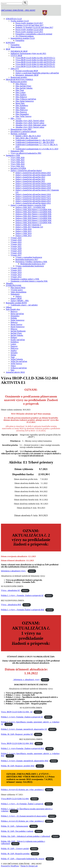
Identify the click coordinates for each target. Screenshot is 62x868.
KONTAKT (10, 43)
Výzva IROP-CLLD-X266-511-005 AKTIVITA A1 (35, 66)
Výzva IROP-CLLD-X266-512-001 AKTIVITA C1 (35, 58)
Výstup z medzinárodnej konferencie (30, 266)
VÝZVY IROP (16, 56)
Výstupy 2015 (16, 270)
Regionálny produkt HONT (16, 303)
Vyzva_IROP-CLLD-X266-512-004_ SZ (17, 712)
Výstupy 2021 (16, 246)
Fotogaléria (20, 40)
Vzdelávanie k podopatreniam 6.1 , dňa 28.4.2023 (35, 142)
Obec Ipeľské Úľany (23, 86)
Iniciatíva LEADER (18, 168)
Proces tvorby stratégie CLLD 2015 (29, 32)
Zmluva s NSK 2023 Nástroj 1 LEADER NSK (33, 212)
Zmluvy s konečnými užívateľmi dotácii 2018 (33, 188)
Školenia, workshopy (19, 134)
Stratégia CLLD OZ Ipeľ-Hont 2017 (29, 25)
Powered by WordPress (10, 866)
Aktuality (9, 283)
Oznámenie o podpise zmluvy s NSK (25, 279)
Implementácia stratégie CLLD (23, 38)
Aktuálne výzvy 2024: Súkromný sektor (31, 125)
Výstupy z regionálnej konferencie (29, 257)
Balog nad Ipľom (17, 314)
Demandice (15, 316)
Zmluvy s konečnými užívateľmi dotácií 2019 (33, 186)
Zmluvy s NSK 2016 (23, 229)
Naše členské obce (13, 309)
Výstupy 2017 (16, 255)
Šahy (13, 370)
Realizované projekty (19, 77)
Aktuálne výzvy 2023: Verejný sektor (30, 127)
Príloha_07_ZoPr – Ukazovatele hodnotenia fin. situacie (23, 859)
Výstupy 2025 (16, 238)
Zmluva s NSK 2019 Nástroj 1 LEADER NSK (33, 220)
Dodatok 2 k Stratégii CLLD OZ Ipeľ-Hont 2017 (34, 27)
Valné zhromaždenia (18, 292)
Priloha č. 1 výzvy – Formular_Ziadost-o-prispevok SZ (22, 595)
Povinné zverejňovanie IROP (27, 71)
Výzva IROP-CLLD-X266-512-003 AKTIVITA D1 (35, 62)
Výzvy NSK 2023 (18, 162)
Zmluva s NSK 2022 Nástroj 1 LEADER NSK (33, 214)
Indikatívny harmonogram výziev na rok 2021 (28, 53)
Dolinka (14, 318)
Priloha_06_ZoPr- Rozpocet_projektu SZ (17, 734)
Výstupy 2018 (16, 253)
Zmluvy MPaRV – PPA (20, 301)
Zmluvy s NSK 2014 (23, 233)
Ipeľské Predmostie (18, 331)
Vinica (13, 366)
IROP (8, 49)
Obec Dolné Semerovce (25, 101)
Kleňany (14, 338)
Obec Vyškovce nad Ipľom (26, 99)
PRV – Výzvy (16, 118)
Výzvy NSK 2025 (18, 160)
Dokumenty (15, 294)
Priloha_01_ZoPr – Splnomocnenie (15, 826)
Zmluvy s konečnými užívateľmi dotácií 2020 (33, 184)
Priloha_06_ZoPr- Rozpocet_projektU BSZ (18, 766)
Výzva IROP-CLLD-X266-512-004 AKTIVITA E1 (35, 64)
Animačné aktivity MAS (15, 372)
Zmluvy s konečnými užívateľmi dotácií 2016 (33, 194)
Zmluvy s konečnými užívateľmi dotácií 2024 (33, 175)
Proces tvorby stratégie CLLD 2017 (29, 23)
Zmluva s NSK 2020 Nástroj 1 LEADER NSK (33, 218)
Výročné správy (17, 290)
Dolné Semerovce (17, 320)
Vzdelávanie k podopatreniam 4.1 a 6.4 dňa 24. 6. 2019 (37, 149)
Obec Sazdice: (21, 95)
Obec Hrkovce (21, 84)
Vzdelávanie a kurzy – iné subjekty (24, 305)
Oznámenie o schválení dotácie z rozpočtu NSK (29, 281)
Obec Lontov (21, 92)
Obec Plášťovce (22, 110)
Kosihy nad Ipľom (18, 340)
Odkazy (9, 307)
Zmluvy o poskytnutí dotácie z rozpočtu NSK (28, 205)
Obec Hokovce (21, 97)
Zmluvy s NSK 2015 (23, 231)
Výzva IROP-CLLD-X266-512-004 (15, 799)
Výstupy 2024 (16, 240)
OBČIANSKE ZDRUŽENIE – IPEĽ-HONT (18, 10)
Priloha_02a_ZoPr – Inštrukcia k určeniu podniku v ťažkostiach (26, 836)
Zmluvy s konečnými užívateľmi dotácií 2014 (33, 199)
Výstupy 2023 (16, 242)
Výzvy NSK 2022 (18, 166)
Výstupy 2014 (16, 272)
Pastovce (14, 346)
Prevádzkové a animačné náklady (24, 131)
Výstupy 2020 (16, 249)
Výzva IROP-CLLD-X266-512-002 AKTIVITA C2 (35, 60)
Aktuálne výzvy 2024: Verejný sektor (30, 123)
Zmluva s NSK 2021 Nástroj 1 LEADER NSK (33, 216)
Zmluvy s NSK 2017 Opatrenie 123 (29, 227)
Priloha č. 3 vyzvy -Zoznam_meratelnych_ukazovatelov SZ (24, 729)
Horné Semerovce (18, 327)
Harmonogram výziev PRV (21, 129)
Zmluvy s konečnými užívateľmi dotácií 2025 (33, 173)
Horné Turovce (16, 324)
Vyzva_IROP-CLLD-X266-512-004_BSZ (17, 743)
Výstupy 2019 (16, 251)
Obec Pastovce (21, 112)
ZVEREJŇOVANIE (14, 285)
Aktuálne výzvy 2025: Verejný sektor (30, 121)
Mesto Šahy (20, 103)
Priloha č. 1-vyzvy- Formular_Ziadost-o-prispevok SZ (22, 717)
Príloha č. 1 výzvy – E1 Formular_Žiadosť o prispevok (22, 804)
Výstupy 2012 (16, 277)
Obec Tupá (20, 90)
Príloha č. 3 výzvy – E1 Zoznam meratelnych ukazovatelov (24, 816)
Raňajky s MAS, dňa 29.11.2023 (28, 136)
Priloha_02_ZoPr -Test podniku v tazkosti (17, 831)
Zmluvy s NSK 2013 (23, 236)
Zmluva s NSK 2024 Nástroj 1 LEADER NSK (33, 210)
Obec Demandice (22, 114)
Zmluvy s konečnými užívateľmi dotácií (26, 171)
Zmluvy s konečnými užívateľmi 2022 (30, 179)
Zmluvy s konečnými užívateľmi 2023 (30, 177)
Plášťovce (14, 348)
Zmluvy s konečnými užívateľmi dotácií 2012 (33, 203)
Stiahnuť (32, 571)
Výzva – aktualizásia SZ (10, 590)
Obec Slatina (20, 108)
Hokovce (14, 322)
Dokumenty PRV (17, 151)
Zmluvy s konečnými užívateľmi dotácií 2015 (33, 197)
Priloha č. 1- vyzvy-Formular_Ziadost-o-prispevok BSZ (23, 748)
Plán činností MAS (18, 288)
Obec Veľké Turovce (23, 116)
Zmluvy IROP (16, 298)
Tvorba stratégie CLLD (20, 21)
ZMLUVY (15, 69)
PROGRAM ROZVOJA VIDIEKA (19, 79)
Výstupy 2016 (16, 268)
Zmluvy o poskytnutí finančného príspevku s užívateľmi (37, 73)
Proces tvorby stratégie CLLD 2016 (29, 30)
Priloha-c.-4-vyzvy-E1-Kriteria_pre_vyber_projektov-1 (22, 790)
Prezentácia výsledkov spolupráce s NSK (31, 262)
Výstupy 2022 (16, 244)
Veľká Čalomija (17, 359)
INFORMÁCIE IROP (19, 51)
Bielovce (14, 311)
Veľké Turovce (16, 364)
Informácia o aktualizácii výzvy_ (14, 571)
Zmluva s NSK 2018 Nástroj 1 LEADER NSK (33, 223)
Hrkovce (14, 329)
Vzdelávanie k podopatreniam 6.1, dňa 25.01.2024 (35, 140)
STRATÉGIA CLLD (14, 19)
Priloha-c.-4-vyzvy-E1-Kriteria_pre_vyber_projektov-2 (22, 821)
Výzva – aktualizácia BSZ (11, 605)
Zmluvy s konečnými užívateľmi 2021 (30, 181)
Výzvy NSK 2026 (18, 158)
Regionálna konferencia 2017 (27, 259)
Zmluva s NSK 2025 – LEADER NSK (30, 207)
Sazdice (14, 351)
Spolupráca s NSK (13, 155)
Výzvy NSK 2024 (18, 164)
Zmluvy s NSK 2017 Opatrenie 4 (28, 225)
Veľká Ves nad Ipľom (19, 361)
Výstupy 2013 (16, 275)
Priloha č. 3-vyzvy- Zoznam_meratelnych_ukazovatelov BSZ (25, 761)
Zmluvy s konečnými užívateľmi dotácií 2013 (33, 201)
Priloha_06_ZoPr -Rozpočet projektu (15, 854)
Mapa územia (16, 47)
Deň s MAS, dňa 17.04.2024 (26, 138)
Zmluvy (19, 296)
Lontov (13, 344)
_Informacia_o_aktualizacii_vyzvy (26, 680)
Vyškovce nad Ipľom (19, 368)
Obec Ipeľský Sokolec (24, 88)
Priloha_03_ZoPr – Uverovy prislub (15, 849)
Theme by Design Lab (29, 866)
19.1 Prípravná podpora (25, 36)
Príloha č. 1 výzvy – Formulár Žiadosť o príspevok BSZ (23, 610)
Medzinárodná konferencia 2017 (33, 264)
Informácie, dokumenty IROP (27, 75)
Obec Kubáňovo (22, 105)
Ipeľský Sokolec (17, 335)
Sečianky (14, 353)
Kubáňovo (15, 342)
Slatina (13, 355)
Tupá (13, 357)
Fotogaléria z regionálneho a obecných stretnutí (34, 34)
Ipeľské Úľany (16, 333)
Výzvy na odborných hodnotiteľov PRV (26, 153)
